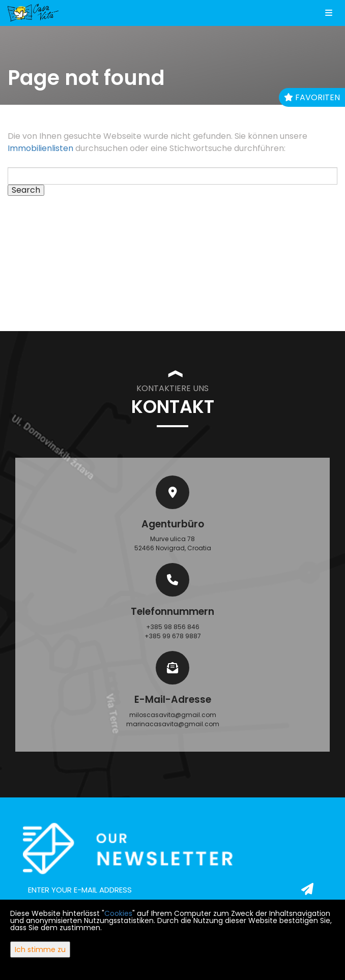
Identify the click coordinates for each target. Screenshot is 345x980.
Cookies (118, 913)
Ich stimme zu (40, 949)
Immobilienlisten (40, 148)
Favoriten (312, 97)
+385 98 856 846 (173, 627)
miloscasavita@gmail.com (173, 715)
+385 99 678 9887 (173, 636)
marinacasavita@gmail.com (173, 724)
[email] (172, 890)
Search (26, 190)
